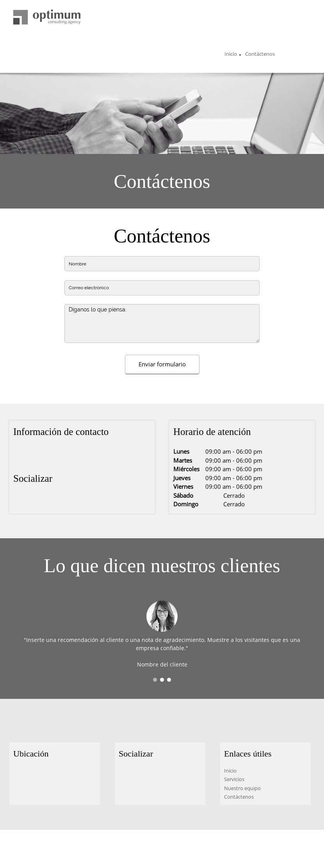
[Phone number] (31, 455)
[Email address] (43, 455)
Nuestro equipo (242, 788)
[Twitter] (31, 502)
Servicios (234, 779)
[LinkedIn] (43, 502)
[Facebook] (19, 502)
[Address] (19, 455)
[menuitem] (231, 55)
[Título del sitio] (47, 18)
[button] (155, 680)
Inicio (230, 771)
